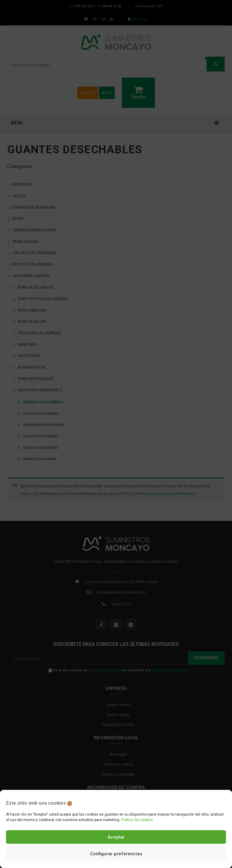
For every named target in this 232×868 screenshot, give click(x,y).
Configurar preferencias (116, 854)
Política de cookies (137, 820)
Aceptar (116, 837)
